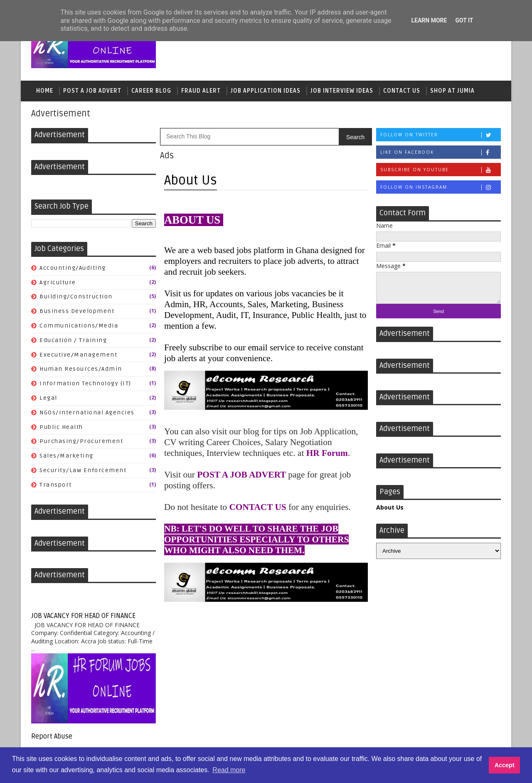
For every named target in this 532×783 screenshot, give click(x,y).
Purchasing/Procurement (81, 441)
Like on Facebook (440, 152)
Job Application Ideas (266, 91)
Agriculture (58, 282)
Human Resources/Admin (81, 369)
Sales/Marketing (66, 456)
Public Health (61, 427)
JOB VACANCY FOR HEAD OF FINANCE (83, 616)
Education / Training (73, 340)
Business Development (77, 311)
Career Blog (151, 91)
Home (45, 91)
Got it (464, 20)
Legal (48, 398)
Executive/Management (78, 355)
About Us (390, 507)
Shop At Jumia (452, 91)
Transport (56, 485)
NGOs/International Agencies (87, 412)
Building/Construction (76, 297)
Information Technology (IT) (85, 383)
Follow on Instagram (440, 187)
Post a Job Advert (92, 91)
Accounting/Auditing (73, 268)
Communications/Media (79, 326)
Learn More (429, 20)
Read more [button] (229, 770)
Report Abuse (52, 736)
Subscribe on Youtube (440, 170)
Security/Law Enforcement (83, 470)
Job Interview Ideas (342, 91)
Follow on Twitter (440, 135)
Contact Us (402, 91)
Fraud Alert (201, 91)
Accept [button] (505, 765)
